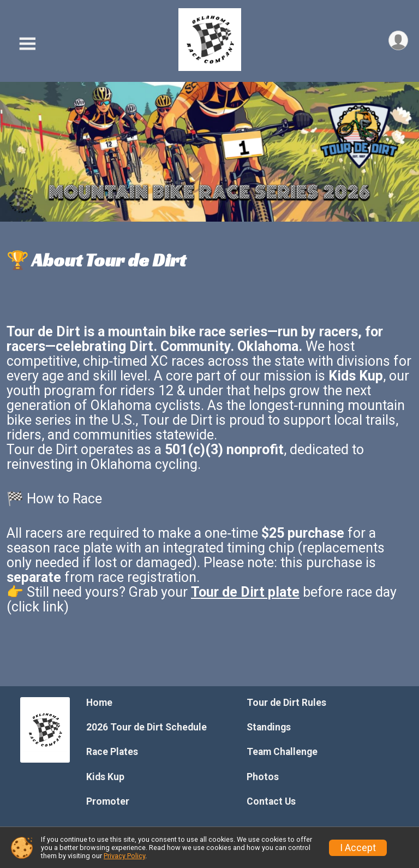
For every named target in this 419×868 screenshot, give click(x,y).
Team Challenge (282, 752)
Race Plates (112, 752)
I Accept (358, 848)
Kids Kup (105, 777)
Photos (263, 777)
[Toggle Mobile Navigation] (27, 44)
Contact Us (271, 801)
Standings (269, 727)
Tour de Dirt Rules (286, 703)
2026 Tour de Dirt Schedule (146, 727)
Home (99, 703)
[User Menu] (398, 41)
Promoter (108, 801)
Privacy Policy (124, 856)
